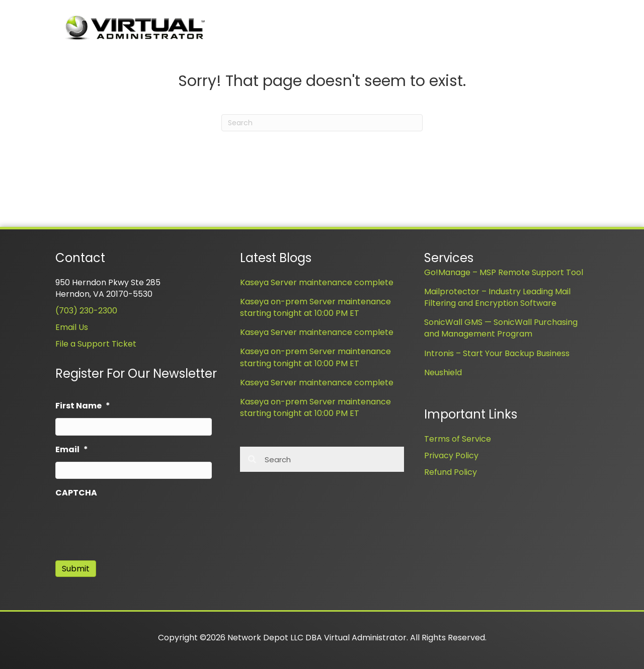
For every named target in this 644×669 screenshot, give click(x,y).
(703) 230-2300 (86, 311)
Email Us (72, 327)
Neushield (443, 372)
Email (72, 450)
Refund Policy (451, 472)
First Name (83, 406)
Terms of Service (458, 439)
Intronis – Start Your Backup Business (497, 353)
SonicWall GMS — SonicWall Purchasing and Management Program (501, 328)
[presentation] (132, 525)
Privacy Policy (451, 455)
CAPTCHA (76, 493)
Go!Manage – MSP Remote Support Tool (504, 272)
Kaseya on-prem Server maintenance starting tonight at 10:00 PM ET (315, 307)
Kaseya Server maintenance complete (317, 282)
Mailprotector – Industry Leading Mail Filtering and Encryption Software (497, 297)
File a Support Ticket (96, 344)
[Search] (322, 123)
